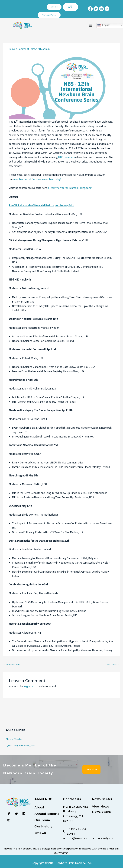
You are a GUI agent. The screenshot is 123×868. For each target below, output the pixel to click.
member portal (22, 179)
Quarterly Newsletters (20, 746)
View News (100, 807)
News (34, 49)
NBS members (66, 157)
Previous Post (12, 665)
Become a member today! (46, 179)
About (39, 808)
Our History (43, 827)
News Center (14, 739)
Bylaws (40, 833)
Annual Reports (47, 814)
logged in (29, 686)
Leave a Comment (19, 49)
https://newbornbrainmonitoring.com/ (70, 188)
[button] (91, 25)
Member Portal (49, 15)
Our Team (42, 820)
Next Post (113, 665)
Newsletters (101, 812)
